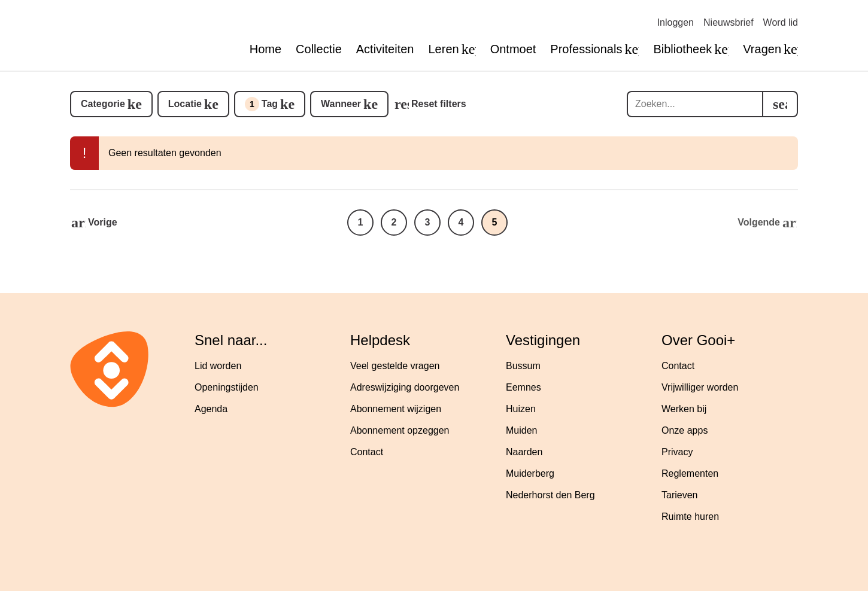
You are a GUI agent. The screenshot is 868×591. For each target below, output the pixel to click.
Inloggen (676, 22)
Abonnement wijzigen (396, 409)
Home (265, 49)
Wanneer (341, 104)
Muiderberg (530, 473)
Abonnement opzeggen (400, 430)
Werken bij (684, 409)
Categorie (103, 104)
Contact (367, 452)
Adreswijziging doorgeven (405, 387)
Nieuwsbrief (729, 22)
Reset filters (439, 104)
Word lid (781, 22)
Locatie (185, 104)
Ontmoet (513, 49)
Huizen (521, 409)
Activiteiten (385, 49)
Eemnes (523, 387)
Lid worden (218, 366)
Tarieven (679, 495)
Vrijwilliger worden (700, 387)
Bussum (523, 366)
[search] (780, 104)
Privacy (677, 452)
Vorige (103, 222)
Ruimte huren (690, 517)
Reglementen (690, 473)
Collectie (319, 49)
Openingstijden (227, 387)
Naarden (524, 452)
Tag (261, 104)
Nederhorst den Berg (550, 495)
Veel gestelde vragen (395, 366)
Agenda (211, 409)
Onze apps (685, 430)
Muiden (521, 430)
